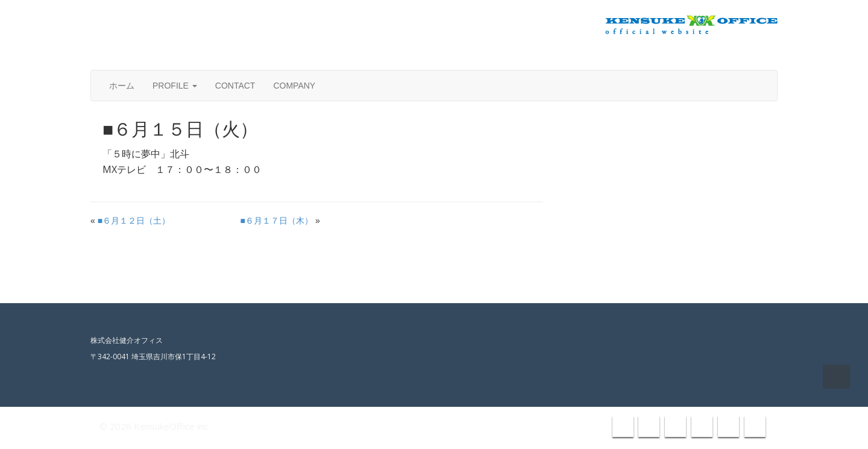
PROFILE (175, 86)
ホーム (122, 86)
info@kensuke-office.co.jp (715, 55)
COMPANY (294, 86)
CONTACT (235, 86)
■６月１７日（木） (277, 221)
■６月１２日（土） (134, 221)
